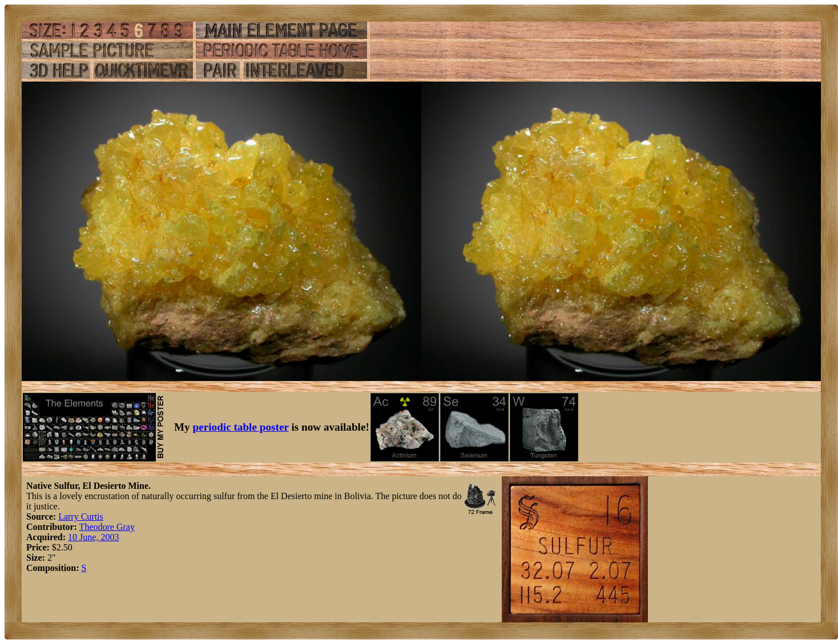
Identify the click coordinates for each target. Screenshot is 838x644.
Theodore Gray (107, 527)
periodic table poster (241, 427)
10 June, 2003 (93, 537)
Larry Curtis (81, 517)
